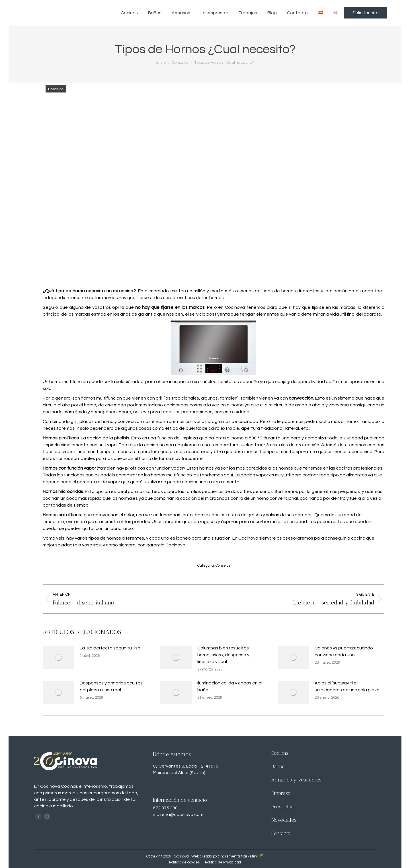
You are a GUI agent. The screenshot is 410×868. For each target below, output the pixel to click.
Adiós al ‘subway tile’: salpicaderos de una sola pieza (347, 686)
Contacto (281, 833)
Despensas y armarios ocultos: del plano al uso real (112, 686)
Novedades (284, 820)
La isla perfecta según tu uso (110, 648)
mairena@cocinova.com (178, 814)
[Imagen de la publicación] (58, 657)
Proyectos (282, 807)
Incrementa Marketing (239, 856)
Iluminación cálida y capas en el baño (230, 686)
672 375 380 (165, 808)
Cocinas (280, 753)
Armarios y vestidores (296, 780)
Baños (278, 766)
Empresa (281, 793)
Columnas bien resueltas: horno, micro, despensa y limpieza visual (224, 655)
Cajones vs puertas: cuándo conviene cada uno (344, 651)
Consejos (56, 89)
